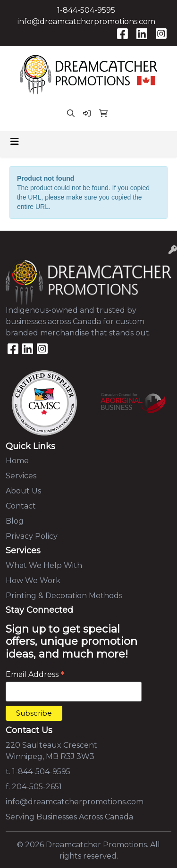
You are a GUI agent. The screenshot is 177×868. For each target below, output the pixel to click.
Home (17, 461)
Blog (15, 521)
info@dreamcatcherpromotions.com (86, 21)
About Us (23, 491)
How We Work (33, 580)
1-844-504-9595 (86, 10)
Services (21, 476)
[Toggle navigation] (15, 142)
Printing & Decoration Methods (64, 596)
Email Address (35, 674)
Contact (21, 506)
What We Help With (44, 565)
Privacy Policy (32, 536)
